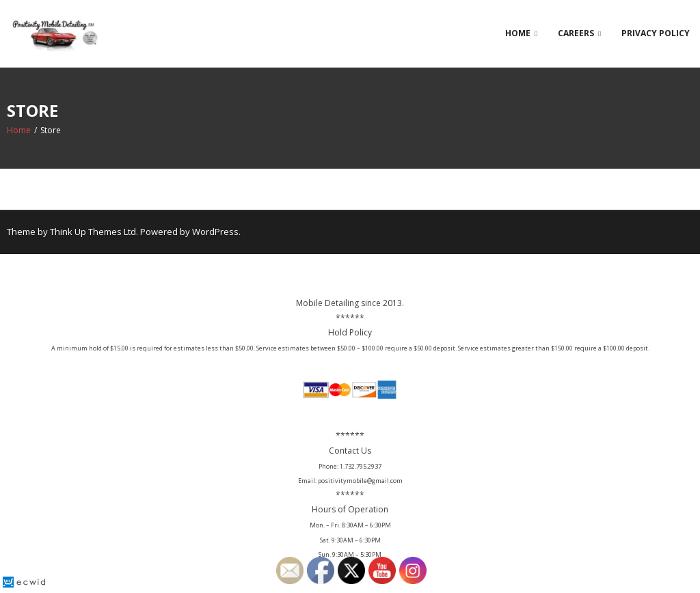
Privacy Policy (656, 33)
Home (518, 33)
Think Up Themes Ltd (93, 232)
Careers (576, 33)
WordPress (215, 232)
